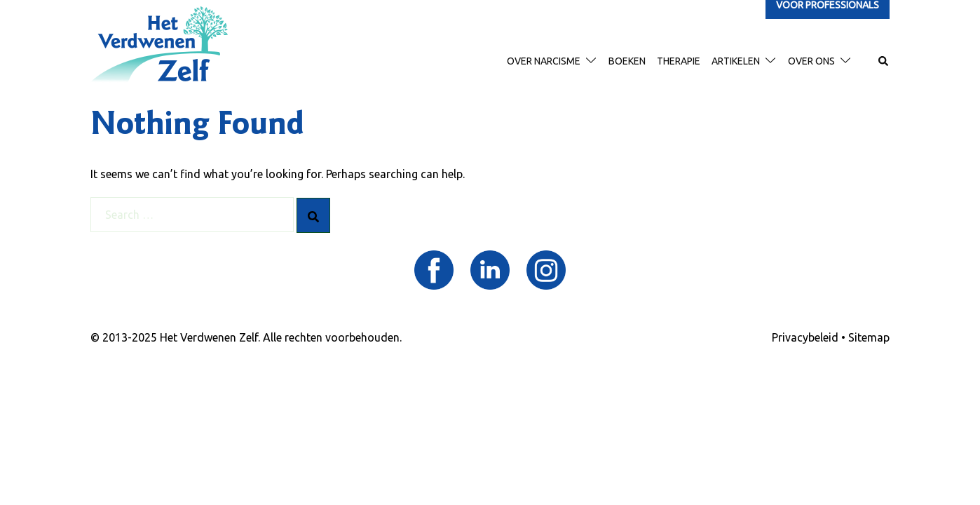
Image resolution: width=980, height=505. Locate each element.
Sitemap (869, 337)
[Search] (313, 215)
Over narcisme (544, 61)
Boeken (627, 61)
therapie (679, 61)
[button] (884, 62)
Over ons (811, 61)
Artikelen (736, 61)
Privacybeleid (805, 337)
